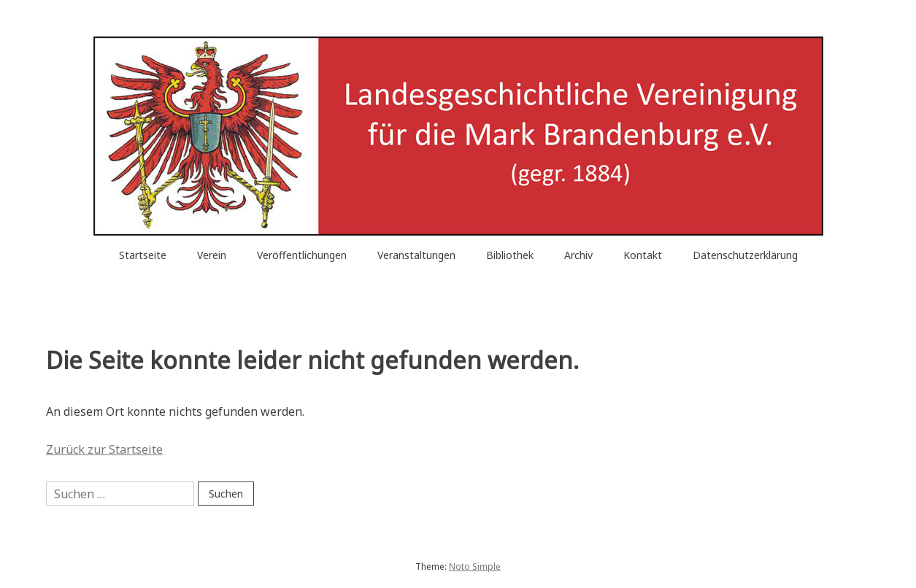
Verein (212, 255)
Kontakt (643, 255)
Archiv (578, 255)
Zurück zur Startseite (104, 449)
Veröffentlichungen (302, 255)
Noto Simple (475, 566)
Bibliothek (510, 255)
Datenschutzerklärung (745, 255)
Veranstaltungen (416, 255)
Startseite (143, 255)
